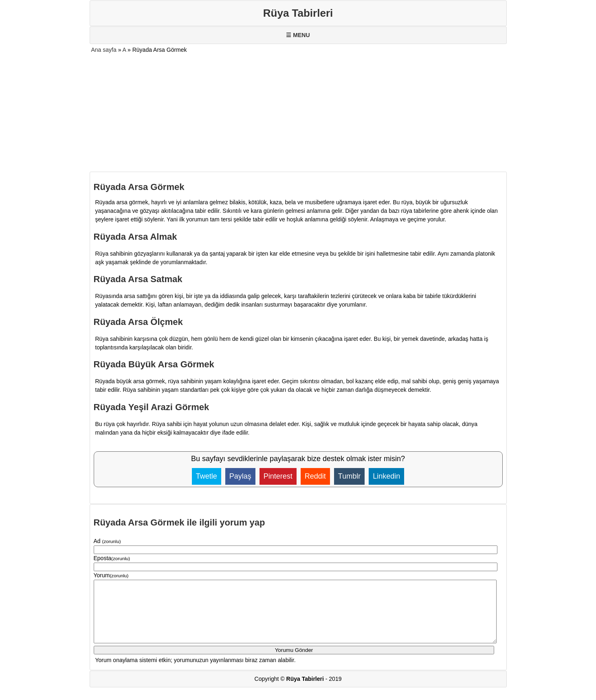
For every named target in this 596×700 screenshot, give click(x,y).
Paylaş (240, 476)
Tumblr (349, 476)
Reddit (315, 476)
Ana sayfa (104, 50)
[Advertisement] (298, 113)
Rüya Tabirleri (298, 13)
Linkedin (386, 476)
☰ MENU (298, 35)
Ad (107, 541)
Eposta (112, 558)
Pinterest (278, 476)
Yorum (111, 575)
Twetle (207, 476)
